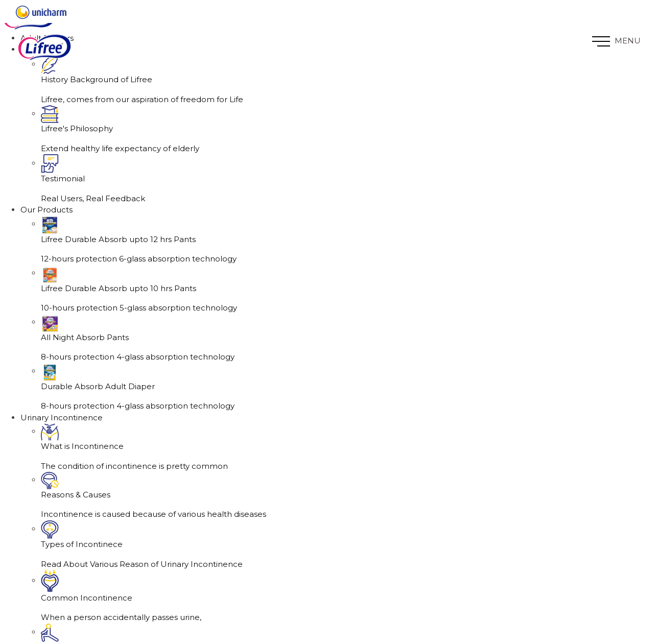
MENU (616, 41)
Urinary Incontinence (62, 418)
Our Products (46, 210)
